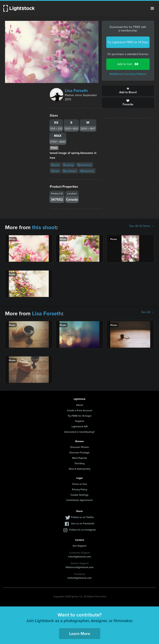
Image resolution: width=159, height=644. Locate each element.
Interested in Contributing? (79, 432)
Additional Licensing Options (128, 74)
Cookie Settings (79, 495)
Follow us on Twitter (83, 517)
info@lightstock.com (80, 557)
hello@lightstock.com (80, 578)
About (80, 405)
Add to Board (128, 91)
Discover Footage (79, 452)
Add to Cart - (128, 64)
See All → (148, 312)
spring (68, 165)
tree (55, 171)
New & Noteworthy (80, 469)
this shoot (44, 227)
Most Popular (80, 458)
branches (87, 171)
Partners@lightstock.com (80, 567)
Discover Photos (80, 447)
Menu (152, 8)
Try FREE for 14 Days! (79, 416)
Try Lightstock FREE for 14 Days (128, 42)
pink (55, 165)
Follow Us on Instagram (83, 530)
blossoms (85, 165)
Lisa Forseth (76, 91)
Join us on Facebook (82, 523)
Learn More (80, 633)
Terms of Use (79, 484)
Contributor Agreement (79, 500)
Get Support (79, 546)
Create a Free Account (80, 410)
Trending (79, 463)
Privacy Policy (80, 489)
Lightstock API (80, 426)
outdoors (70, 171)
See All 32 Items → (142, 226)
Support (80, 421)
